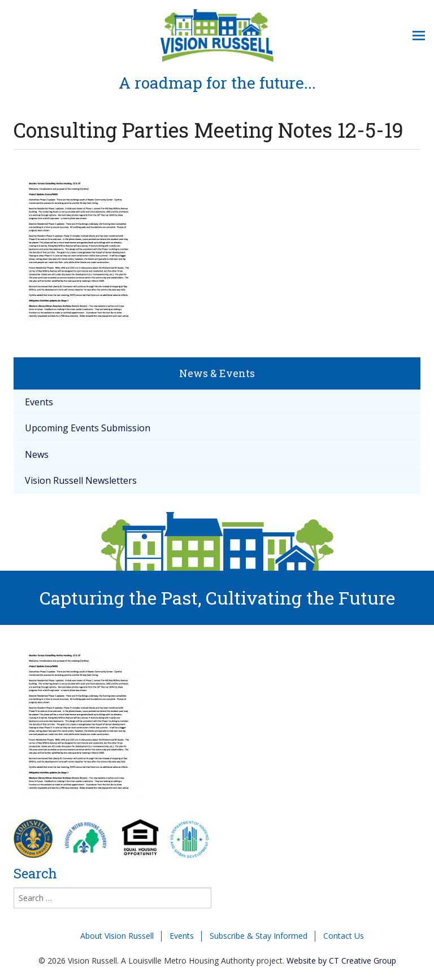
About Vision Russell (117, 936)
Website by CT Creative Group (341, 961)
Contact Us (344, 936)
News (37, 454)
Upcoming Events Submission (88, 428)
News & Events (217, 373)
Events (39, 402)
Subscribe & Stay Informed (259, 936)
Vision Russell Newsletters (81, 480)
